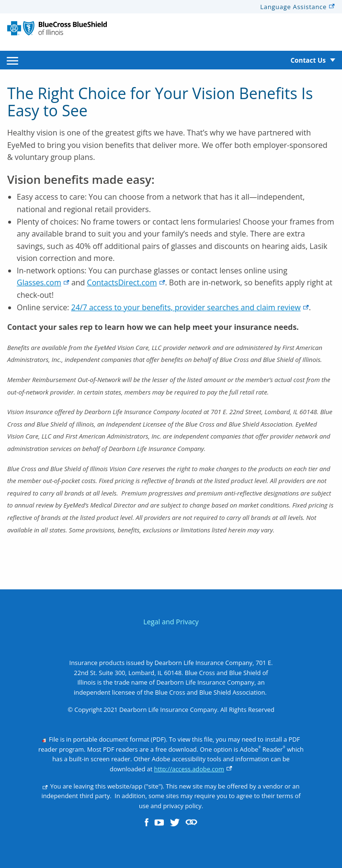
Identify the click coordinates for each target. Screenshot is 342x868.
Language (297, 7)
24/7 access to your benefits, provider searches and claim (190, 307)
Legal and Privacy (171, 622)
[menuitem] (12, 60)
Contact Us (308, 60)
